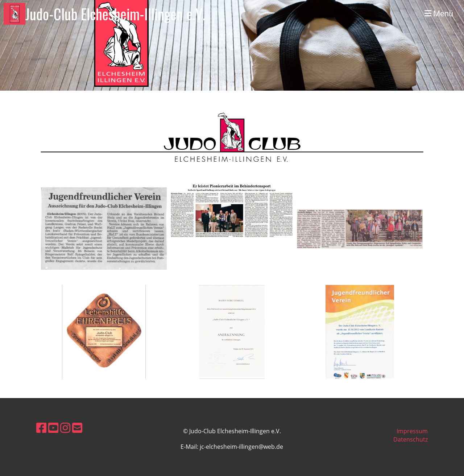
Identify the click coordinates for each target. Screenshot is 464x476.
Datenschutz (411, 439)
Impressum (412, 431)
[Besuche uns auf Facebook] (41, 428)
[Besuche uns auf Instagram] (65, 428)
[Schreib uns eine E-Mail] (77, 428)
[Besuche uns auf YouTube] (53, 428)
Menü (439, 14)
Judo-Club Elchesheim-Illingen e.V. (115, 14)
